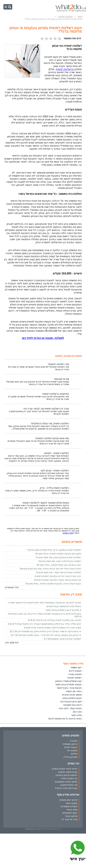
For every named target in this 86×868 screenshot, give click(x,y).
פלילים (74, 754)
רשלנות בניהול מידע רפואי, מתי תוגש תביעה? (60, 561)
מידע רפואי (76, 715)
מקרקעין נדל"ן (71, 757)
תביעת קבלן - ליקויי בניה (70, 708)
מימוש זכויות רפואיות (72, 695)
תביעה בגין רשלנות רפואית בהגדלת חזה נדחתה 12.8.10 (54, 620)
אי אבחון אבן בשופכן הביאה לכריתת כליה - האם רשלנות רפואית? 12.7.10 (46, 635)
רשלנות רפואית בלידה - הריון (54, 488)
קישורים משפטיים (69, 806)
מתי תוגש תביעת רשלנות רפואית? (52, 438)
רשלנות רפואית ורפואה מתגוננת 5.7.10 (62, 639)
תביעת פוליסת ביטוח (72, 698)
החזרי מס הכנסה (74, 691)
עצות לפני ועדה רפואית (66, 788)
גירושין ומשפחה (70, 744)
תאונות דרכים (75, 671)
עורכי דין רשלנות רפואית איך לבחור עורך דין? (46, 409)
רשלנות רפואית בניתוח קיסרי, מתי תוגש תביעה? (58, 572)
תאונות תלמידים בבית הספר (68, 685)
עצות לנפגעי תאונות (68, 772)
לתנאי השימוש (68, 533)
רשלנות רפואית (75, 678)
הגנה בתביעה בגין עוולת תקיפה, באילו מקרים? (59, 565)
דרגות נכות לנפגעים (72, 705)
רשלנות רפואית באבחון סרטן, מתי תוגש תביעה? (58, 557)
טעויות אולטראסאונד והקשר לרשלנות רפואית (46, 503)
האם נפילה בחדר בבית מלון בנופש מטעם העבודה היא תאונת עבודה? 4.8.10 (44, 624)
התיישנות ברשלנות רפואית (56, 394)
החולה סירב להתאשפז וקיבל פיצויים (64, 606)
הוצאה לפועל (71, 747)
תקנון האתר (71, 803)
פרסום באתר (71, 816)
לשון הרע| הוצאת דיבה (71, 702)
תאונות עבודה (75, 674)
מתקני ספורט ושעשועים (66, 782)
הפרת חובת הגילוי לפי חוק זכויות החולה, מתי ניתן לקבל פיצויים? (50, 569)
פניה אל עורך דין (69, 819)
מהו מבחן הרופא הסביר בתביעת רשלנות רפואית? (57, 580)
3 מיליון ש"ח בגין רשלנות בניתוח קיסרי (63, 610)
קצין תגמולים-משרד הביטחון (68, 681)
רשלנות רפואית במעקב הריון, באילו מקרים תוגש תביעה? (54, 550)
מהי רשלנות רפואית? (58, 364)
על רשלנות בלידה (69, 778)
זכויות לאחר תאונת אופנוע (65, 769)
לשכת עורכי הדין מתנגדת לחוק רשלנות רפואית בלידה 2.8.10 (52, 628)
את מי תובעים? (61, 379)
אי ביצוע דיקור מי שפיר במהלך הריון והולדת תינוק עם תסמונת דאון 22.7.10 (45, 631)
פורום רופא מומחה (68, 800)
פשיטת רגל (72, 750)
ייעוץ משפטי (76, 667)
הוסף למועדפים (70, 813)
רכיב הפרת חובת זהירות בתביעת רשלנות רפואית (58, 576)
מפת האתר (72, 810)
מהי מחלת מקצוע (69, 785)
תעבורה (73, 741)
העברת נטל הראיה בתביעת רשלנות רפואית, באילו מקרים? (53, 584)
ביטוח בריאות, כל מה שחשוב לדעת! (65, 719)
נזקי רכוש (77, 712)
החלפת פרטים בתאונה (66, 775)
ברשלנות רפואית (65, 69)
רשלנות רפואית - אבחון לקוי (55, 471)
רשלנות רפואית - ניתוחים (57, 453)
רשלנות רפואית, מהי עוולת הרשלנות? (50, 424)
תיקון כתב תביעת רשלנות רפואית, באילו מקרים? (58, 554)
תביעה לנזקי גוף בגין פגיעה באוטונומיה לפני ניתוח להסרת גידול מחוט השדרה (45, 603)
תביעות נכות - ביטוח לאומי (69, 688)
